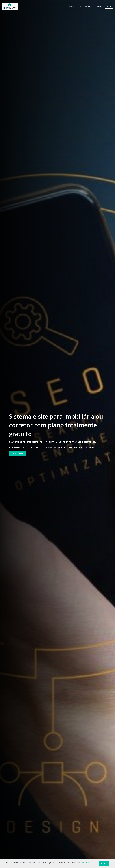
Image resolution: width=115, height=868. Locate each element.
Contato (98, 6)
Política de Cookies (88, 863)
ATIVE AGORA (17, 454)
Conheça (70, 6)
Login (109, 6)
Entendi (104, 863)
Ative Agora (85, 6)
